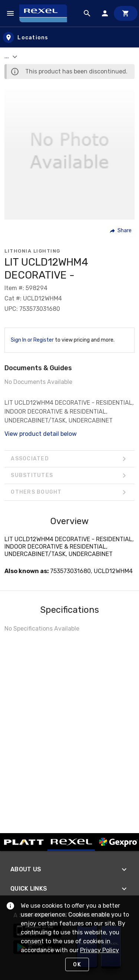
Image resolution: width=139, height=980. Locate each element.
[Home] (47, 13)
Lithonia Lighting (32, 251)
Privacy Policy (100, 950)
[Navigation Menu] (10, 13)
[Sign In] (105, 13)
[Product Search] (87, 13)
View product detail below (41, 434)
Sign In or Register (32, 340)
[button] (121, 231)
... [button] (12, 56)
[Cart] (126, 13)
